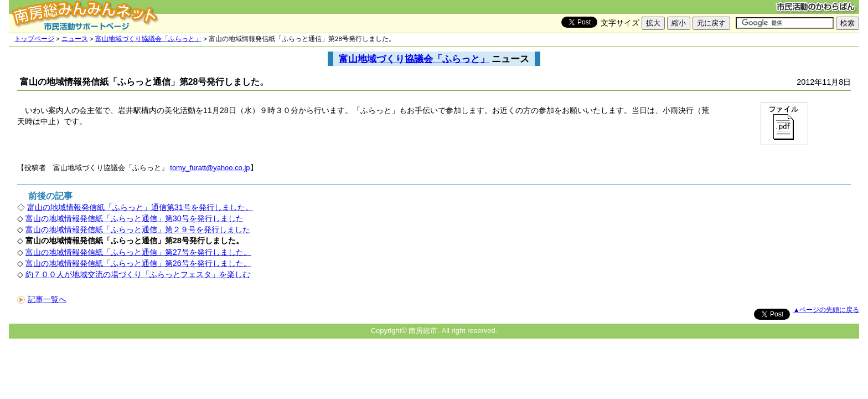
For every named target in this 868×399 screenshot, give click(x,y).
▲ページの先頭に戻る (826, 310)
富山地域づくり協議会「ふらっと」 (148, 39)
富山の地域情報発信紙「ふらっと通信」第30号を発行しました (135, 218)
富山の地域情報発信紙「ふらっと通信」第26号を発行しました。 (138, 263)
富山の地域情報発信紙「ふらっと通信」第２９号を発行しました (138, 229)
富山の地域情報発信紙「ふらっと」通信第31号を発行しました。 (140, 207)
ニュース (75, 39)
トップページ (34, 39)
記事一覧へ (42, 299)
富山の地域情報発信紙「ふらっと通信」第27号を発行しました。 (138, 252)
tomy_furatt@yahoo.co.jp (210, 168)
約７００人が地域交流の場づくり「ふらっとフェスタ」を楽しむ (138, 274)
